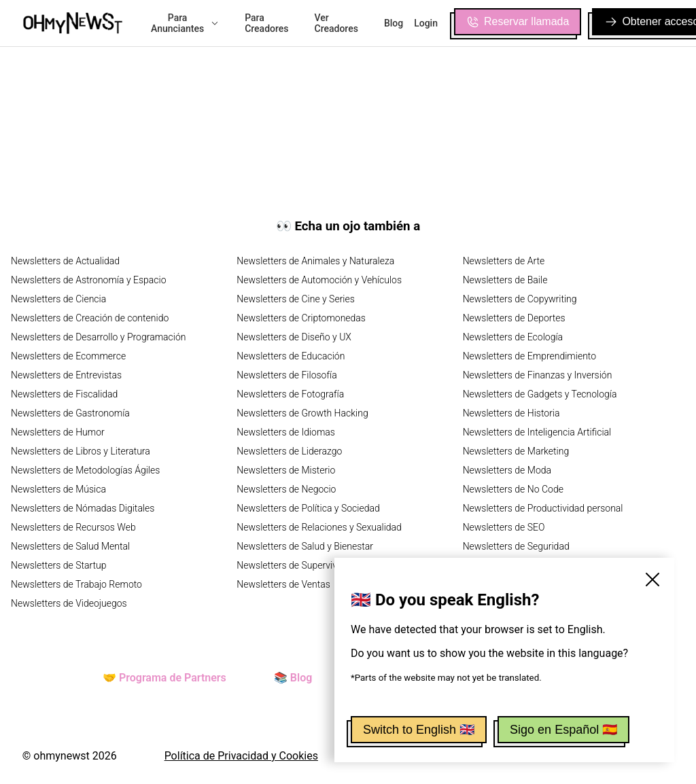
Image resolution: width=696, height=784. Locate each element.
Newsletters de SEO (504, 527)
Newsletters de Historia (511, 413)
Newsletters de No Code (513, 489)
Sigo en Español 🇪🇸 (563, 730)
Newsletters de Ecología (513, 337)
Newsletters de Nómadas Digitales (83, 508)
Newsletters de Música (58, 489)
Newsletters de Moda (507, 470)
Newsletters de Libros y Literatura (81, 451)
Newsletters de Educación (291, 356)
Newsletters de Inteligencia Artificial (537, 432)
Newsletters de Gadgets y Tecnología (540, 394)
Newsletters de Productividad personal (543, 508)
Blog (394, 23)
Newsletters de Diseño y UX (294, 337)
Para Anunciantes (185, 23)
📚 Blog (293, 678)
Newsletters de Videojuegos (69, 603)
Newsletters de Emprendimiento (529, 356)
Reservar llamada (518, 22)
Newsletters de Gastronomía (70, 413)
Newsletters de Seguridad (516, 546)
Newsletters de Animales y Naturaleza (315, 261)
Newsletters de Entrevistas (66, 375)
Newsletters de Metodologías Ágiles (85, 470)
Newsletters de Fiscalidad (64, 394)
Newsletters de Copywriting (520, 299)
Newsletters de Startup (58, 565)
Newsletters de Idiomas (286, 432)
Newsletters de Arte (504, 261)
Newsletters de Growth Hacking (302, 413)
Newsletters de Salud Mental (70, 546)
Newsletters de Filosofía (286, 375)
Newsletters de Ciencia (58, 299)
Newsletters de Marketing (516, 451)
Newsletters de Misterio (286, 470)
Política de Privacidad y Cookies (241, 756)
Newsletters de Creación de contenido (90, 318)
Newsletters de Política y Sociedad (308, 508)
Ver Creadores (336, 23)
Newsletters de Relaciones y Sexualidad (319, 527)
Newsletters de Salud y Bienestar (305, 546)
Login (426, 23)
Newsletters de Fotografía (290, 394)
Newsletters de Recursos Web (73, 527)
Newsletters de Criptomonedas (301, 318)
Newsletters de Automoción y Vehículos (319, 280)
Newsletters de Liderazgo (289, 451)
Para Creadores (266, 23)
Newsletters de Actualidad (65, 261)
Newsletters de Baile (505, 280)
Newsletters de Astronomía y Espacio (88, 280)
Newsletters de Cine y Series (296, 299)
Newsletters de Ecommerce (68, 356)
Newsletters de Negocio (286, 489)
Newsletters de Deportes (514, 318)
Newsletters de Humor (58, 432)
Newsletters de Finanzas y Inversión (538, 375)
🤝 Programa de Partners (164, 678)
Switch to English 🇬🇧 (419, 730)
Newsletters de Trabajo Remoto (76, 584)
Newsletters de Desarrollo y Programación (98, 337)
